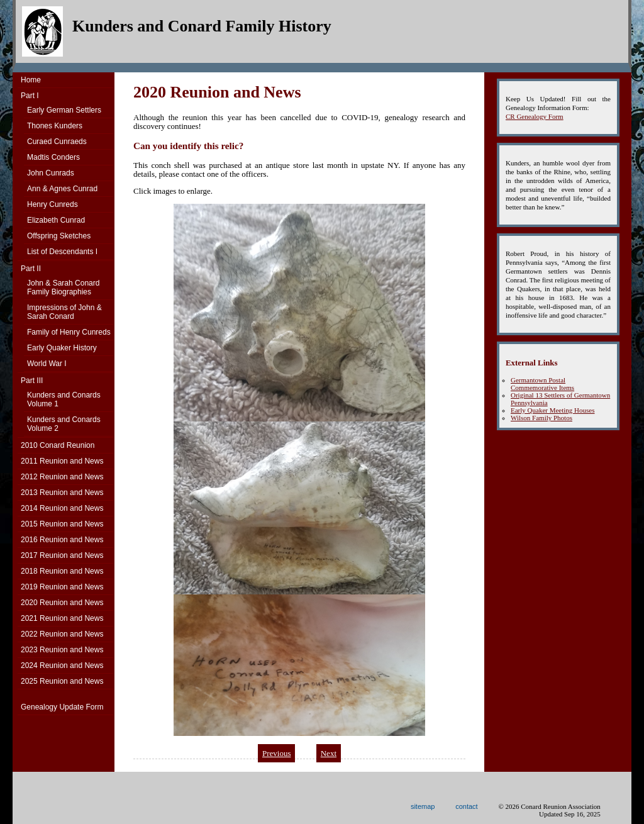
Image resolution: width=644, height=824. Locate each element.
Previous (277, 753)
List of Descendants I (62, 252)
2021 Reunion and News (62, 618)
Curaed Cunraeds (57, 142)
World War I (47, 364)
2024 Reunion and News (62, 665)
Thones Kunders (55, 126)
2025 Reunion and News (62, 681)
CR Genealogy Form (535, 116)
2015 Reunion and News (62, 524)
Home (31, 80)
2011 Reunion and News (62, 461)
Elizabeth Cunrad (56, 220)
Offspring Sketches (59, 236)
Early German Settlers (64, 110)
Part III (32, 381)
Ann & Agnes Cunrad (62, 189)
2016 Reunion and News (62, 540)
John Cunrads (51, 173)
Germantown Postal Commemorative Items (542, 384)
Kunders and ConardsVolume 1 (64, 399)
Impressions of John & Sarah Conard (64, 312)
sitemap (423, 806)
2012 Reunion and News (62, 477)
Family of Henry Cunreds (69, 332)
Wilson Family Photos (541, 418)
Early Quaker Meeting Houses (553, 410)
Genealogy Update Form (62, 707)
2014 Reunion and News (62, 508)
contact (466, 806)
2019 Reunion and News (62, 587)
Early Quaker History (62, 348)
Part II (31, 269)
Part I (30, 96)
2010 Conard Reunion (58, 445)
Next (329, 753)
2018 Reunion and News (62, 571)
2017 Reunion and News (62, 555)
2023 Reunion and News (62, 650)
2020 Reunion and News (62, 603)
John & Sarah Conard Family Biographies (63, 287)
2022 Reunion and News (62, 634)
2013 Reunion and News (62, 493)
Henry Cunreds (53, 204)
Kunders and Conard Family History (202, 26)
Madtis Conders (53, 157)
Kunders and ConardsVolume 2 (64, 424)
